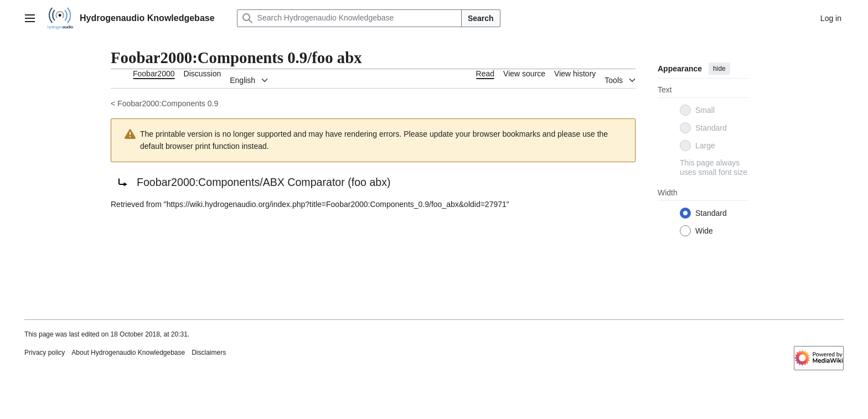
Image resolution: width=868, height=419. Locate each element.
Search (481, 18)
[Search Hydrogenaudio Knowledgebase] (349, 18)
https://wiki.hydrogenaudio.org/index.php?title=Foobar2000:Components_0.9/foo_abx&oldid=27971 (337, 204)
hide (719, 69)
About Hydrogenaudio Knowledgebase (128, 353)
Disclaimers (209, 353)
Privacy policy (45, 353)
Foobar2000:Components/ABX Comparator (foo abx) (264, 182)
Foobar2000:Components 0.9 (168, 104)
